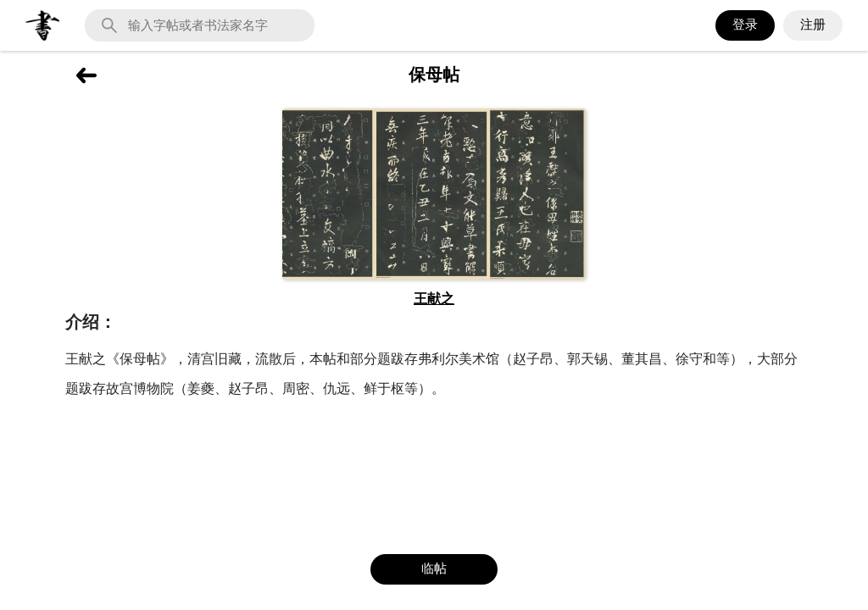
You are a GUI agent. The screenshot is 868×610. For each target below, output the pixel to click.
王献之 (434, 299)
